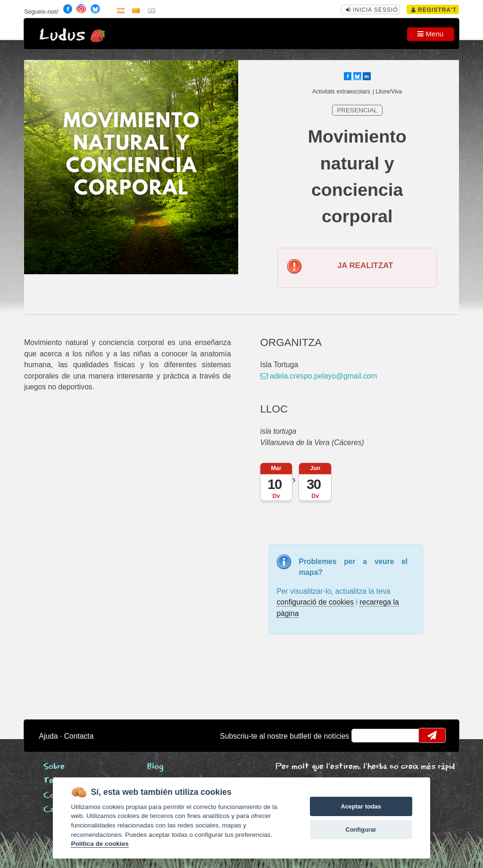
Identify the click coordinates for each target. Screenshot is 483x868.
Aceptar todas (361, 806)
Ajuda (49, 736)
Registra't (434, 10)
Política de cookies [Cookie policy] (100, 844)
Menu (430, 34)
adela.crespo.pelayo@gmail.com (319, 376)
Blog (155, 767)
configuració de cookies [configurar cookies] (315, 602)
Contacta (79, 736)
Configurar (361, 830)
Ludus (62, 35)
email (365, 735)
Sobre (54, 767)
